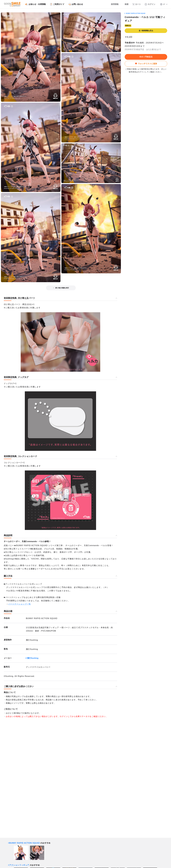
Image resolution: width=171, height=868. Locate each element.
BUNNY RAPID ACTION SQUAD (136, 13)
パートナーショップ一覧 (19, 604)
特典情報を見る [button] (146, 31)
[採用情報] (113, 4)
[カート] (137, 4)
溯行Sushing (33, 658)
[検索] (125, 4)
